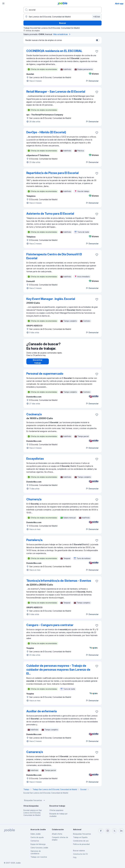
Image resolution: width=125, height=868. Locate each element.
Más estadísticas (62, 34)
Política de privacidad (81, 844)
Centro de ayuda (37, 837)
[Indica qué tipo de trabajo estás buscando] (62, 10)
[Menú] (3, 3)
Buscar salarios (79, 851)
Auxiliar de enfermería (42, 714)
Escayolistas (35, 461)
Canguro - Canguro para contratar (50, 627)
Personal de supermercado (45, 376)
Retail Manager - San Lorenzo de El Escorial (56, 92)
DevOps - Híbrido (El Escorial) (46, 132)
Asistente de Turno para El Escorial (50, 214)
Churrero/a (34, 502)
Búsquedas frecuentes (35, 803)
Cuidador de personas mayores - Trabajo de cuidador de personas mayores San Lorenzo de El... (58, 672)
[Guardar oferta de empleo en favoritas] (97, 51)
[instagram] (108, 831)
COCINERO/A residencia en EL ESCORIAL (54, 51)
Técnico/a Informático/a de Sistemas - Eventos (59, 583)
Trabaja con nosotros (39, 857)
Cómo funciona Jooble (39, 848)
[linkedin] (121, 831)
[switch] (98, 40)
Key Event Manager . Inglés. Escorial (51, 299)
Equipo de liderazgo (38, 844)
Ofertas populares (56, 813)
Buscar (63, 23)
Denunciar (92, 81)
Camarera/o (35, 754)
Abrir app (119, 4)
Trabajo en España (80, 837)
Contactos (35, 841)
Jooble (18, 863)
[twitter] (115, 831)
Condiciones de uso (81, 841)
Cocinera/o (34, 417)
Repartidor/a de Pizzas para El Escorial (52, 173)
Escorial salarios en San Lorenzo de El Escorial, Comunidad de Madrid (33, 815)
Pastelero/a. (35, 542)
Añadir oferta (57, 834)
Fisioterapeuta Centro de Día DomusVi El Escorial (54, 256)
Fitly (75, 857)
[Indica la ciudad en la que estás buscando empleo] (62, 17)
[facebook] (101, 831)
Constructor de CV (80, 854)
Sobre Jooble (36, 834)
